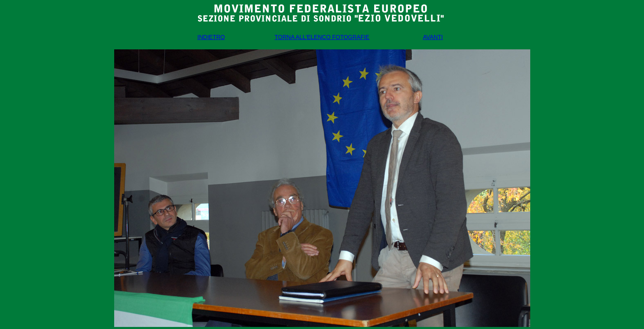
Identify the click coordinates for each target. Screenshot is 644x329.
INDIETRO (211, 37)
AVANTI (433, 37)
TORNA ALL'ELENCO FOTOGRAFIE (322, 37)
